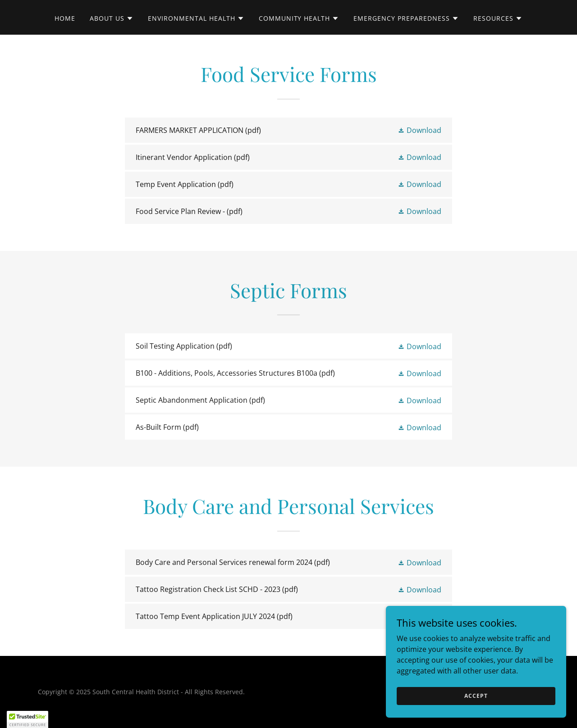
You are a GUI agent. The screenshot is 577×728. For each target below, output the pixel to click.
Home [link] (65, 18)
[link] (288, 130)
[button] (112, 18)
